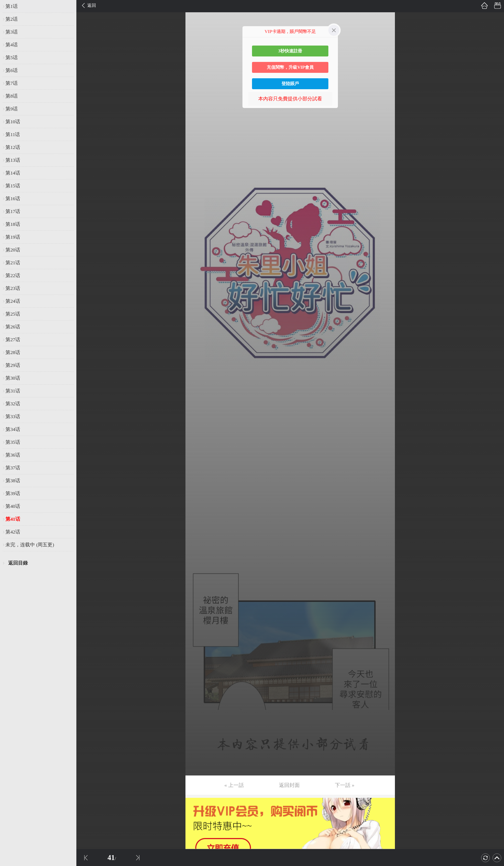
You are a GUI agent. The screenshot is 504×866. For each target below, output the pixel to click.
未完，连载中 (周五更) (30, 545)
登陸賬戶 (290, 84)
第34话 (13, 429)
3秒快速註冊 (290, 51)
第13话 (13, 160)
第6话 (12, 70)
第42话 (13, 532)
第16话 (13, 199)
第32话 (13, 404)
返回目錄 (18, 563)
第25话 (13, 314)
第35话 (13, 442)
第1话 (12, 6)
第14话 (13, 173)
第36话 (13, 455)
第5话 (12, 58)
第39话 (13, 493)
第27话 (13, 340)
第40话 (13, 506)
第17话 (13, 211)
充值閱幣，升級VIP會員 (290, 67)
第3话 (12, 32)
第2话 (12, 19)
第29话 (13, 365)
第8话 (12, 96)
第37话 (13, 468)
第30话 (13, 378)
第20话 (13, 250)
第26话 (13, 327)
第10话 (13, 122)
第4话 (12, 45)
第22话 (13, 275)
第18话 (13, 224)
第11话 (13, 134)
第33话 (13, 416)
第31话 (13, 391)
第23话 (13, 288)
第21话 (13, 263)
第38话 (13, 481)
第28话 (13, 352)
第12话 (13, 147)
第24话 (13, 301)
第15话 (13, 186)
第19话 (13, 237)
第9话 (12, 109)
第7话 (12, 83)
